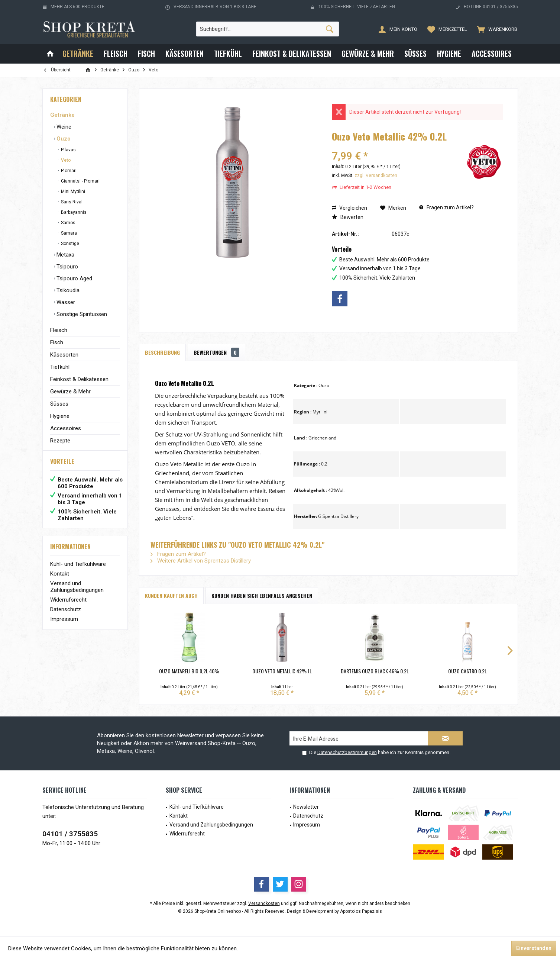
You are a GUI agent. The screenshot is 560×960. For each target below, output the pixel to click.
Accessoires (66, 428)
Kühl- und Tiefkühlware (78, 571)
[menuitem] (495, 29)
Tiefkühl (60, 367)
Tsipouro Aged (74, 278)
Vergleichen (349, 208)
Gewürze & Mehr (70, 392)
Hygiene (60, 416)
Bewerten (348, 217)
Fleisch (59, 330)
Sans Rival (71, 202)
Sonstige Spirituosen (81, 314)
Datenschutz (66, 617)
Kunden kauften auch (171, 595)
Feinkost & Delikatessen (79, 379)
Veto (65, 160)
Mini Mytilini (72, 191)
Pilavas (68, 150)
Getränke (62, 115)
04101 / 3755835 (70, 834)
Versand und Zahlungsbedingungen (77, 594)
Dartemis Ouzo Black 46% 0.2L (375, 671)
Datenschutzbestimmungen (347, 752)
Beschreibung (162, 352)
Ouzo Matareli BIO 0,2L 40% (189, 671)
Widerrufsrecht (68, 607)
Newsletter (306, 807)
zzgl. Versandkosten (376, 175)
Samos (68, 223)
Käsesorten (64, 355)
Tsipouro (67, 267)
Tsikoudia (67, 290)
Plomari (68, 171)
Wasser (65, 302)
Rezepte (60, 441)
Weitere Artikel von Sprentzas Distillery (201, 561)
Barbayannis (73, 212)
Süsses (59, 404)
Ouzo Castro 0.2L (467, 671)
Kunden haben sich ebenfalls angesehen (262, 595)
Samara (68, 233)
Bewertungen (216, 352)
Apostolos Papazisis (361, 911)
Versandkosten (264, 903)
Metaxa (65, 255)
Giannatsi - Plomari (80, 181)
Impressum (64, 626)
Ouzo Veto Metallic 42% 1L (282, 671)
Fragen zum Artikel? (446, 207)
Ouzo (63, 139)
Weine (63, 127)
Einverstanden (534, 948)
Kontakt (60, 581)
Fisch (57, 342)
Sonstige (69, 244)
